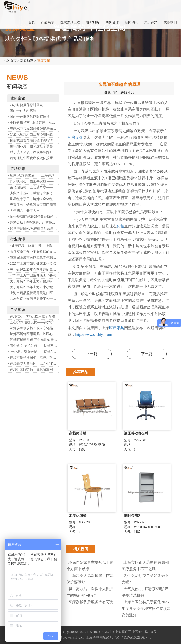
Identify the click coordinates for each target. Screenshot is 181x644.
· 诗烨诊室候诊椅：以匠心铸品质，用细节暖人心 (34, 328)
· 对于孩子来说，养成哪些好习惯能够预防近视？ (34, 152)
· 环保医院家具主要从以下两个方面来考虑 (90, 566)
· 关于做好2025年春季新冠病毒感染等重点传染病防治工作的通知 (34, 269)
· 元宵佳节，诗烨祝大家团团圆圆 (32, 205)
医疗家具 (117, 328)
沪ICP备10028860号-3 (136, 638)
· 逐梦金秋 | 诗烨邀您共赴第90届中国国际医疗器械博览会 (34, 223)
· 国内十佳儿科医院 (22, 111)
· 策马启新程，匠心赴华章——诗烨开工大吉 (34, 187)
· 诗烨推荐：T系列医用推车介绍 (32, 316)
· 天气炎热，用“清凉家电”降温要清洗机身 (145, 592)
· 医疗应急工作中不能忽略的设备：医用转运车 (34, 252)
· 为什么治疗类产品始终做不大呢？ (145, 579)
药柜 (120, 226)
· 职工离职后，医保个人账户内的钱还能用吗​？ (90, 592)
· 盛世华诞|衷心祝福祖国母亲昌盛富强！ (34, 228)
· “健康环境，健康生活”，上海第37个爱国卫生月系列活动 (34, 246)
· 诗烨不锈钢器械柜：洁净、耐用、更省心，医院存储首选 (34, 358)
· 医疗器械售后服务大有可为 (90, 602)
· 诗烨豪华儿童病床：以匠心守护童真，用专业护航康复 (34, 363)
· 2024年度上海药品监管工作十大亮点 (34, 299)
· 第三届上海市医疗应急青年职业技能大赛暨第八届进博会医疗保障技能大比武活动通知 (34, 258)
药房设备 (75, 137)
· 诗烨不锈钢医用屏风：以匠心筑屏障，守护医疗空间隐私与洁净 (34, 334)
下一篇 (147, 354)
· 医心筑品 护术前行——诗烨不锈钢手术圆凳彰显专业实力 (34, 346)
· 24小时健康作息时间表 (26, 105)
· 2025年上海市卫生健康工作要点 (32, 275)
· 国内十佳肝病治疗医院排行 (29, 117)
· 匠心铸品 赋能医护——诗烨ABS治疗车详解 (34, 352)
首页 (13, 61)
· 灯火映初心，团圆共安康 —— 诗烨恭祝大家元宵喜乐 (34, 181)
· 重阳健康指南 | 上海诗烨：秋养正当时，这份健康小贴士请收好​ (34, 123)
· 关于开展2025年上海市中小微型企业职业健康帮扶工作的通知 (34, 287)
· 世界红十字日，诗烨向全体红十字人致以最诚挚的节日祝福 (34, 199)
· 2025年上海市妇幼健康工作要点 (32, 264)
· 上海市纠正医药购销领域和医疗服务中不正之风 (145, 566)
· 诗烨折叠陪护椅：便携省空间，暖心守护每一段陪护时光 (34, 369)
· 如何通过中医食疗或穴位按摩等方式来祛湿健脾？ (34, 158)
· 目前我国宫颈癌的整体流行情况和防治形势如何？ (34, 140)
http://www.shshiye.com (93, 334)
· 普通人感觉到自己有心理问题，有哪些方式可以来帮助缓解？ (34, 134)
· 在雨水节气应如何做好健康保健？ (34, 129)
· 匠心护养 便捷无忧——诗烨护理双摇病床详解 (34, 322)
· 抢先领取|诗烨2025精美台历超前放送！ (34, 217)
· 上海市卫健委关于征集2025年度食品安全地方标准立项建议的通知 (146, 609)
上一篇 (92, 354)
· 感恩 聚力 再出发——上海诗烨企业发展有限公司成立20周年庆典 (34, 175)
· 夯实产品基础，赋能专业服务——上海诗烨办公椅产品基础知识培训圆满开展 (34, 193)
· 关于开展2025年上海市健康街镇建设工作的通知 (34, 281)
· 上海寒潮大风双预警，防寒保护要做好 (90, 579)
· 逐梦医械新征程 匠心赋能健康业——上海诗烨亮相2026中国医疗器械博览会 (34, 340)
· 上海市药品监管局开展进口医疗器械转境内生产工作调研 (34, 293)
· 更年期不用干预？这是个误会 (31, 146)
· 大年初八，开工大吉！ (26, 211)
